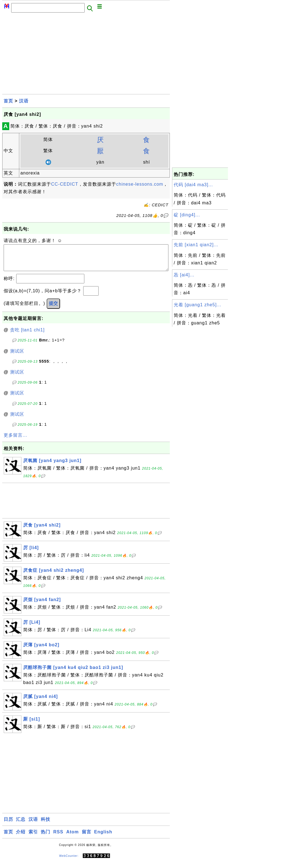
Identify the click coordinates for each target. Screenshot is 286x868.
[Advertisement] (86, 55)
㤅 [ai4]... (184, 275)
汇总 (21, 825)
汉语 (24, 101)
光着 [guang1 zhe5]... (197, 305)
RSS (58, 837)
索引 (33, 837)
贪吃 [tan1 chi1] (27, 335)
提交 (53, 309)
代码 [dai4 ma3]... (193, 185)
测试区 (17, 357)
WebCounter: (69, 861)
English (103, 837)
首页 (8, 101)
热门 (46, 837)
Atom (72, 837)
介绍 (21, 837)
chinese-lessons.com (140, 184)
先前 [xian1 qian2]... (196, 245)
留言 (87, 837)
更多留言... (15, 441)
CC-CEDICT (65, 184)
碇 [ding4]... (187, 215)
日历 (8, 825)
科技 (46, 825)
